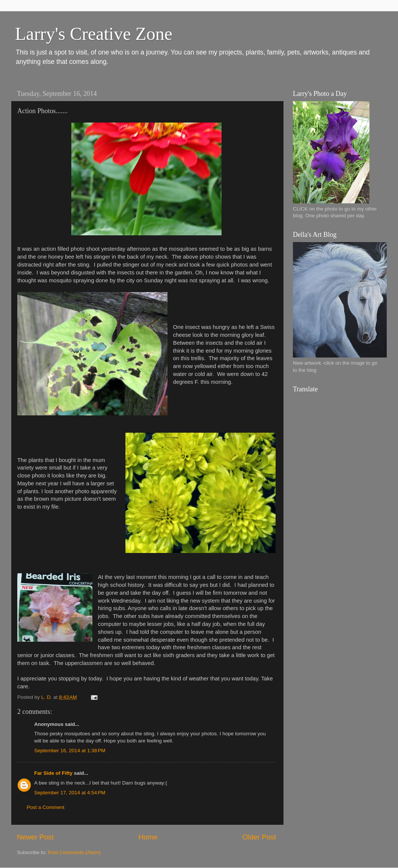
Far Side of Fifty (53, 773)
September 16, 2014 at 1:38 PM (70, 751)
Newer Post (35, 837)
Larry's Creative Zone (94, 34)
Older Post (259, 837)
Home (148, 837)
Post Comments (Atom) (74, 852)
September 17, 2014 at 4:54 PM (70, 793)
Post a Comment (46, 807)
